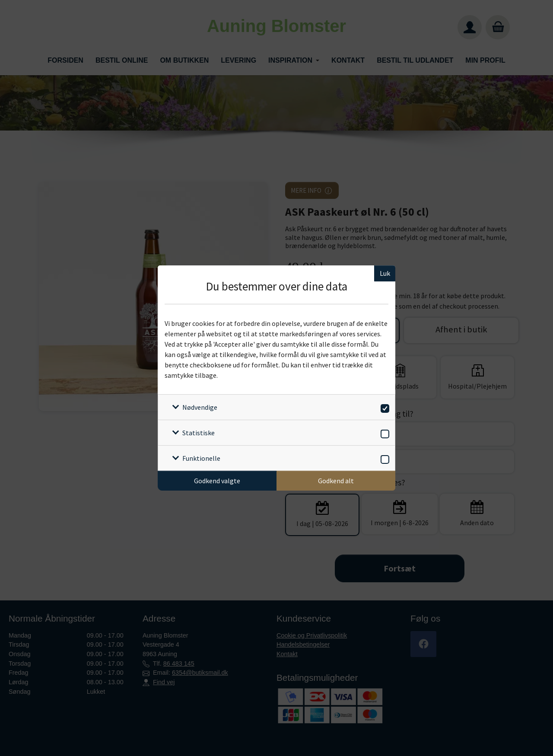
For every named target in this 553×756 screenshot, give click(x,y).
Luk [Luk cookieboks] (385, 273)
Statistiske (199, 433)
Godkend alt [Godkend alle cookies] (336, 481)
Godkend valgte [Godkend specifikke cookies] (217, 481)
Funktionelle (201, 458)
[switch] (383, 407)
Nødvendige (200, 407)
